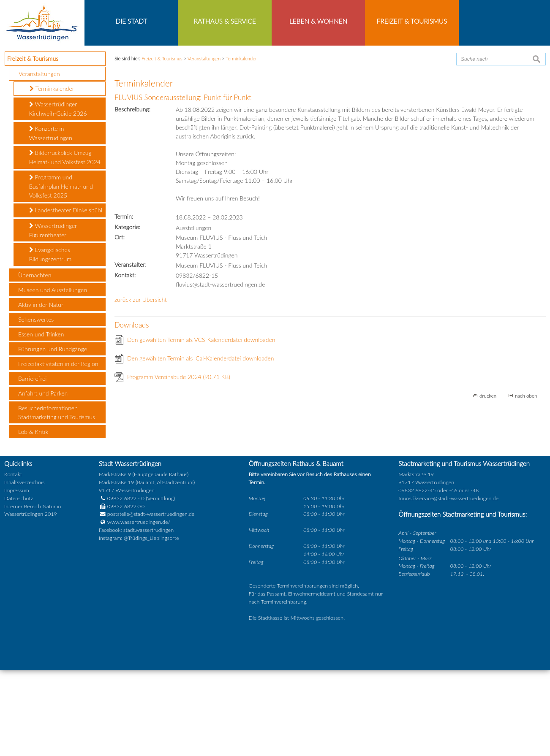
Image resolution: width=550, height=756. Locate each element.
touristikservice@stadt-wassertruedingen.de (448, 584)
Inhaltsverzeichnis (24, 568)
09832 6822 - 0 (122, 584)
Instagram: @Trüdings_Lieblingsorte (139, 624)
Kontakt (13, 560)
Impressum (17, 576)
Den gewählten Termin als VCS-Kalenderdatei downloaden (201, 425)
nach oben (526, 481)
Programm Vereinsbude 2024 (179, 462)
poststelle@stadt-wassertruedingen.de (151, 600)
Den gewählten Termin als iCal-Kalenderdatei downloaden (201, 444)
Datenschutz (19, 584)
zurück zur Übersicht (141, 385)
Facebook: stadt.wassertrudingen (136, 616)
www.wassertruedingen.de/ (139, 608)
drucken (488, 481)
